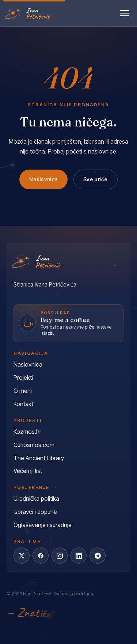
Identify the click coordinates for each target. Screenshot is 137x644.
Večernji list (28, 471)
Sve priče (96, 179)
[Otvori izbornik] (125, 13)
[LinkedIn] (79, 556)
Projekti (23, 378)
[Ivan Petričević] (28, 13)
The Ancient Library (39, 458)
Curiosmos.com (34, 445)
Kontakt (23, 404)
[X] (22, 556)
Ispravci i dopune (35, 512)
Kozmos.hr (27, 432)
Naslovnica (43, 179)
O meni (23, 391)
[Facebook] (41, 556)
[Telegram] (98, 556)
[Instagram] (60, 556)
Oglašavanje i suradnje (43, 525)
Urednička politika (36, 499)
